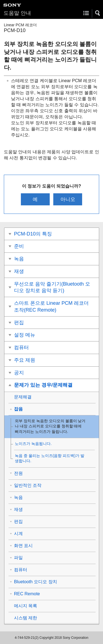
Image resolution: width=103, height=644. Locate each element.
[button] (98, 13)
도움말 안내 (17, 13)
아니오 (68, 199)
